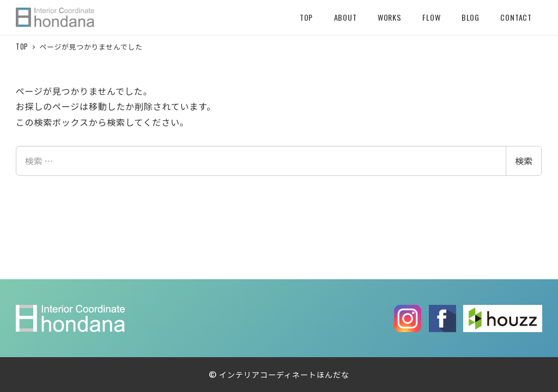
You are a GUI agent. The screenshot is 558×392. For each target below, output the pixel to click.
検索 (524, 161)
